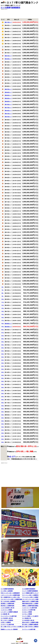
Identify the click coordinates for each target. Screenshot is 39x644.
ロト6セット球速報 (27, 612)
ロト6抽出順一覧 (5, 614)
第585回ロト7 (8, 95)
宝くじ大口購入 (18, 627)
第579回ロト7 (8, 105)
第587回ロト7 (8, 89)
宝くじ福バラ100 (27, 627)
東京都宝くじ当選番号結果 (8, 604)
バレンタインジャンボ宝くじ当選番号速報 (11, 599)
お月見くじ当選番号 (6, 622)
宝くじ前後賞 (4, 597)
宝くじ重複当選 (35, 627)
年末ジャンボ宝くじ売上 (14, 597)
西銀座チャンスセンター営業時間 (9, 629)
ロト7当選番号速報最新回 (10, 8)
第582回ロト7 (8, 98)
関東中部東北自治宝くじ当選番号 (31, 604)
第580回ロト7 (8, 101)
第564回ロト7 (8, 111)
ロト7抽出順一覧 (26, 618)
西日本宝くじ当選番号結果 (8, 606)
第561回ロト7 (8, 114)
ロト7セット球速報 (27, 614)
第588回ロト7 (8, 324)
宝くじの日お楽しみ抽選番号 (8, 601)
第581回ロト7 (8, 56)
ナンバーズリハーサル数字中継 (9, 616)
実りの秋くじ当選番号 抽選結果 (30, 625)
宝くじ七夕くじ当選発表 (7, 620)
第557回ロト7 (8, 117)
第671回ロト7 (8, 22)
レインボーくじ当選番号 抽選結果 (9, 612)
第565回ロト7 (8, 59)
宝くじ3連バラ (4, 627)
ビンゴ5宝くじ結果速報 (7, 591)
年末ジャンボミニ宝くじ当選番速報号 (10, 593)
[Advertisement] (20, 13)
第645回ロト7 (8, 327)
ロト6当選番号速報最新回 (29, 589)
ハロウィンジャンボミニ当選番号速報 (10, 595)
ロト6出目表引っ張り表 (28, 620)
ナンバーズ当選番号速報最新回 (30, 591)
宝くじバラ (11, 627)
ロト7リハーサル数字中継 (29, 629)
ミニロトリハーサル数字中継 (29, 608)
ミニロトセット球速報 (6, 610)
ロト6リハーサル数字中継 (29, 610)
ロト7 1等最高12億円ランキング (30, 593)
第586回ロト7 (8, 92)
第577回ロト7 (8, 108)
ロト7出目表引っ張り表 (7, 618)
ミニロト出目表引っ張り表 (8, 608)
